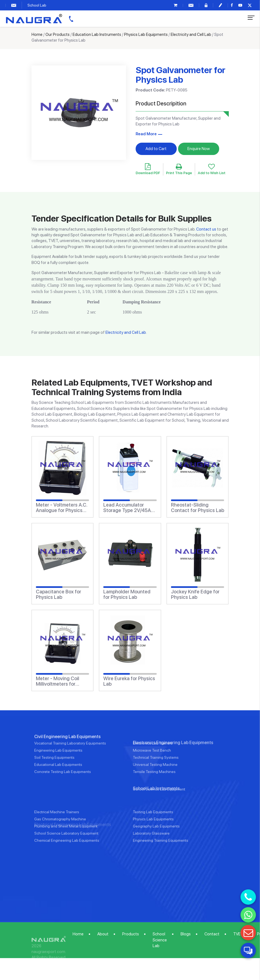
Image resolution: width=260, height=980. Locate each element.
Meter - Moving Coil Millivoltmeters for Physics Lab (58, 681)
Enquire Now (199, 149)
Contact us (206, 229)
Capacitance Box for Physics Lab (58, 594)
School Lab (37, 5)
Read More (146, 134)
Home (37, 35)
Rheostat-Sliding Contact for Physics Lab (198, 508)
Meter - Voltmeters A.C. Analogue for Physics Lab (62, 508)
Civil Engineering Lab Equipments (67, 761)
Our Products (58, 35)
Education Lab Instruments (97, 35)
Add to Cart (156, 149)
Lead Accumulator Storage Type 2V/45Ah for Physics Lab (128, 508)
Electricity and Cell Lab (191, 35)
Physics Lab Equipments (146, 35)
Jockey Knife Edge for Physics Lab (195, 594)
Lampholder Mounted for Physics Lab (127, 594)
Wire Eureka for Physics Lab (129, 681)
